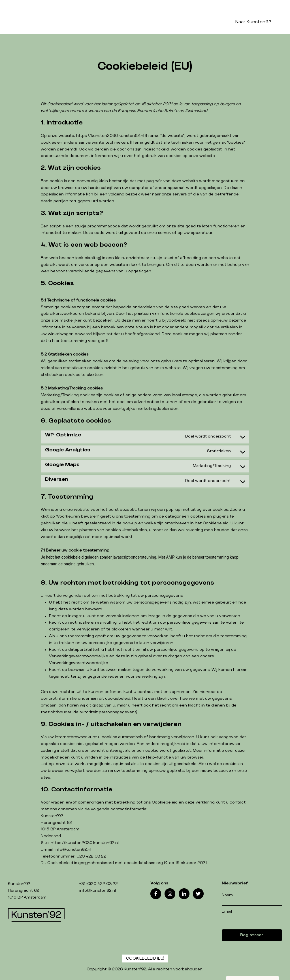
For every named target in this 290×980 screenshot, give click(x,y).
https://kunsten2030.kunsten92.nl (110, 136)
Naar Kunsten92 (253, 22)
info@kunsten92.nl (98, 891)
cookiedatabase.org (143, 863)
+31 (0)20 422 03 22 (99, 884)
